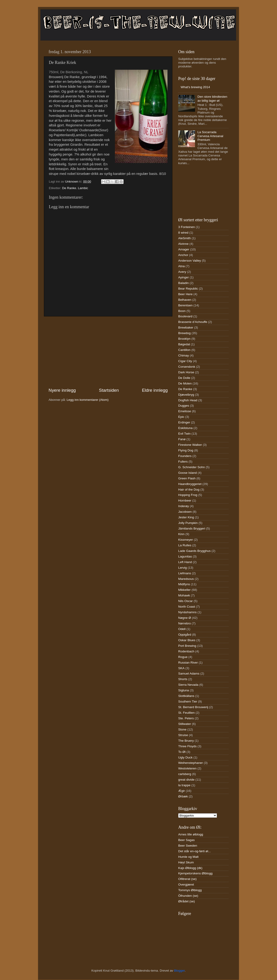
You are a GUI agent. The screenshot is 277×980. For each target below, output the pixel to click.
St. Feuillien (186, 713)
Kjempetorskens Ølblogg (195, 873)
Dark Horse (186, 372)
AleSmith (185, 238)
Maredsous (186, 579)
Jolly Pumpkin (188, 523)
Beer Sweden (188, 846)
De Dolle (184, 378)
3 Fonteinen (186, 227)
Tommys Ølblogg (190, 890)
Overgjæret (186, 885)
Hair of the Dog (189, 490)
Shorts (183, 679)
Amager (184, 249)
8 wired (183, 233)
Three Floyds (187, 746)
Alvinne (183, 244)
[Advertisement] (108, 352)
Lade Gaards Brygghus (194, 551)
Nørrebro (185, 623)
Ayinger (184, 277)
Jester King (186, 517)
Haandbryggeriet (190, 484)
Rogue (183, 657)
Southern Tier (188, 701)
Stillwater (185, 724)
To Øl (182, 752)
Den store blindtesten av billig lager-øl (212, 99)
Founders (185, 456)
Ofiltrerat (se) (187, 879)
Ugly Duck (185, 757)
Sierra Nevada (188, 685)
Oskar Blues (187, 640)
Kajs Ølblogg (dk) (190, 868)
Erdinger (184, 422)
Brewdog (184, 333)
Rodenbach (186, 651)
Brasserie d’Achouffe (193, 322)
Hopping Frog (188, 495)
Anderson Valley (190, 261)
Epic (181, 417)
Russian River (188, 663)
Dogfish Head (188, 400)
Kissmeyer (186, 540)
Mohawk (184, 595)
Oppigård (185, 635)
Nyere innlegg (62, 390)
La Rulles (185, 545)
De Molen (185, 383)
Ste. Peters (186, 718)
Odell (182, 629)
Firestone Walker (190, 445)
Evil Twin (184, 434)
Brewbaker (186, 327)
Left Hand (185, 562)
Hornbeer (185, 500)
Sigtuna (184, 690)
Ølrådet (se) (186, 901)
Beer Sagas (186, 840)
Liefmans (185, 573)
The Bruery (186, 741)
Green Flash (187, 478)
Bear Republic (188, 289)
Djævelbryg (186, 395)
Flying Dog (186, 450)
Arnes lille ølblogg (191, 834)
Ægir (182, 791)
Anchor (183, 255)
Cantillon (184, 350)
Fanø (182, 439)
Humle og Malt (188, 857)
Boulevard (185, 316)
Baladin (183, 283)
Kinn (181, 534)
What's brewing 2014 (195, 87)
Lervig (183, 568)
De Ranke (69, 188)
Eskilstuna (185, 428)
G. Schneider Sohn (192, 467)
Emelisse (185, 411)
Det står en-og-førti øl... (195, 851)
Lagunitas (185, 556)
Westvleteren (187, 768)
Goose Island (188, 473)
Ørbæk (183, 796)
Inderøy (184, 506)
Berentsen (185, 305)
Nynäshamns (187, 612)
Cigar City (185, 361)
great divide (186, 780)
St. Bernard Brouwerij (193, 707)
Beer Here (185, 294)
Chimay (184, 355)
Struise (183, 735)
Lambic (83, 188)
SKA (181, 668)
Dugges (184, 406)
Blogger (179, 971)
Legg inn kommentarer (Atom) (87, 400)
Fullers (183, 462)
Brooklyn (184, 339)
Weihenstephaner (191, 763)
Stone (182, 729)
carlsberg (185, 774)
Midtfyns (184, 584)
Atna (181, 266)
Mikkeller (184, 590)
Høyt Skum (186, 862)
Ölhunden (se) (188, 896)
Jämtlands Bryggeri (192, 528)
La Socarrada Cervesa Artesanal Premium (210, 136)
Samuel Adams (189, 674)
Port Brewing (187, 646)
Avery (182, 272)
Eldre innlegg (155, 390)
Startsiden (109, 390)
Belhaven (185, 300)
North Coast (187, 607)
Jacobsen (185, 512)
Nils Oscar (185, 601)
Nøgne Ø (185, 618)
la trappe (184, 785)
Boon (182, 311)
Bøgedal (184, 344)
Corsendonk (187, 367)
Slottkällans (186, 696)
